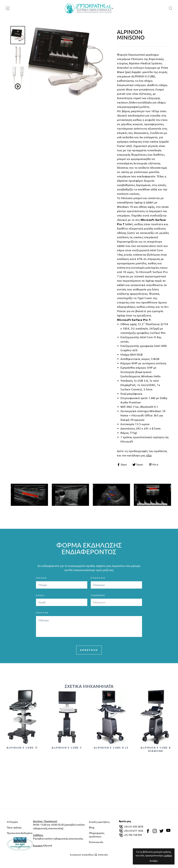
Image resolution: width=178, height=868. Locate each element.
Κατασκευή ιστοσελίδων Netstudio (89, 855)
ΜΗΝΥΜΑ (42, 613)
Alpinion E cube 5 (67, 748)
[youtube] (168, 830)
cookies (168, 855)
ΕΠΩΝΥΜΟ (98, 578)
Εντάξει (154, 861)
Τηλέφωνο (98, 595)
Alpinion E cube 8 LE (111, 748)
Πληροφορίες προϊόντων (97, 835)
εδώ (149, 455)
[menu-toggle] (8, 8)
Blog (92, 827)
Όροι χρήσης (14, 827)
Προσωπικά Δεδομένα (20, 833)
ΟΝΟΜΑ (41, 578)
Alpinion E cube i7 (22, 748)
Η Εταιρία (12, 822)
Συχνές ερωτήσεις (99, 822)
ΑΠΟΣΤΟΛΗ (89, 650)
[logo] (89, 8)
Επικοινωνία (96, 842)
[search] (171, 8)
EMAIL (41, 595)
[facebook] (148, 831)
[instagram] (155, 831)
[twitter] (161, 831)
